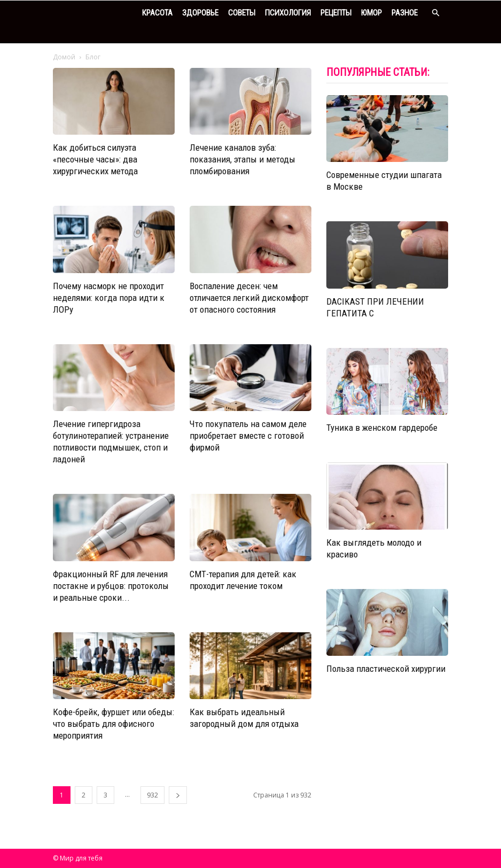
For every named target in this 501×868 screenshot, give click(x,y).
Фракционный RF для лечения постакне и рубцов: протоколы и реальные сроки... (111, 586)
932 (152, 795)
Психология (288, 13)
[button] (435, 13)
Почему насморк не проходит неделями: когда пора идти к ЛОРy (109, 298)
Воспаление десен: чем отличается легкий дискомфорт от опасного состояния (249, 298)
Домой (64, 57)
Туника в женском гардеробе (382, 428)
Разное (405, 13)
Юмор (371, 13)
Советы (242, 13)
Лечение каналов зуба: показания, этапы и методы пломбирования (242, 159)
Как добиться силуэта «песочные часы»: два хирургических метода (95, 159)
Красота (157, 13)
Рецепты (336, 13)
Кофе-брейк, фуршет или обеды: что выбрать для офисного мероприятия (113, 724)
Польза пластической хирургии (386, 669)
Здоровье (200, 13)
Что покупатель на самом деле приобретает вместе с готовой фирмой (248, 436)
